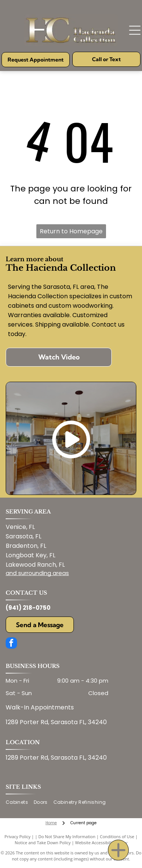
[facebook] (11, 644)
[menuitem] (20, 802)
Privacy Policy (18, 836)
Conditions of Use (117, 836)
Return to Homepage (71, 231)
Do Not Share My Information (67, 836)
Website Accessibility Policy (101, 843)
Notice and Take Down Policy (43, 843)
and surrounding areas (37, 573)
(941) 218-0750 (28, 608)
